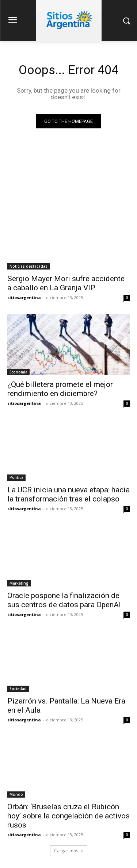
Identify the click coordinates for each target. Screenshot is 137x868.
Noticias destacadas (28, 266)
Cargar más (69, 851)
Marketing (19, 583)
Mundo (16, 794)
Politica (16, 477)
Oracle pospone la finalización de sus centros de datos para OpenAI (64, 600)
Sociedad (18, 689)
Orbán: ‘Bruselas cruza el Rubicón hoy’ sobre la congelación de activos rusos (68, 816)
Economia (18, 372)
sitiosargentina (24, 297)
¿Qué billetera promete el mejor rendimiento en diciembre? (60, 389)
